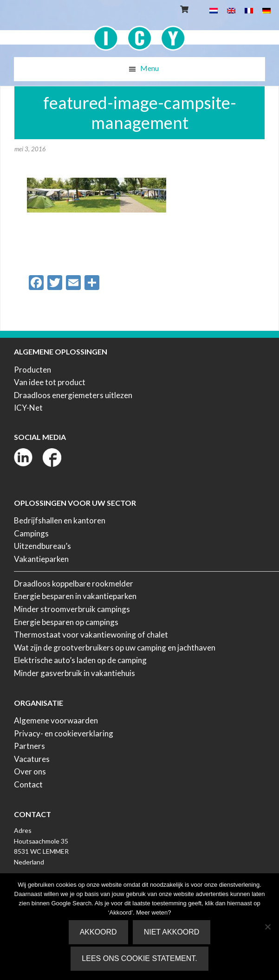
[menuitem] (214, 10)
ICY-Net (28, 408)
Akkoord (98, 932)
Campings (31, 533)
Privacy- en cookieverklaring (64, 733)
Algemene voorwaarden (56, 720)
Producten (32, 370)
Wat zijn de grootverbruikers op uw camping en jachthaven (115, 648)
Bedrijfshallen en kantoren (60, 520)
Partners (29, 746)
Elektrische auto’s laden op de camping (80, 660)
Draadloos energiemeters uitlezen (73, 395)
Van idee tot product (50, 382)
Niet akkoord (172, 932)
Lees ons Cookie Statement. (139, 958)
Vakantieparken (41, 559)
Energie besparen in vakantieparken (75, 596)
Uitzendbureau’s (42, 546)
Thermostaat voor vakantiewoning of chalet (91, 635)
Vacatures (32, 759)
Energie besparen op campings (66, 622)
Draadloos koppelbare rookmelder (74, 583)
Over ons (30, 771)
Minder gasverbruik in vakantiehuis (75, 673)
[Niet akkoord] (267, 927)
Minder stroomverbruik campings (72, 609)
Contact (28, 784)
